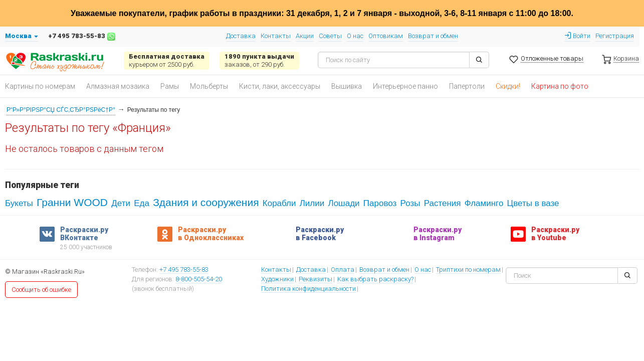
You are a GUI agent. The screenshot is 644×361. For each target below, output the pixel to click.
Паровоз (380, 203)
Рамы (170, 86)
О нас (355, 36)
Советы (330, 36)
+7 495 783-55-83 (184, 270)
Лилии (312, 203)
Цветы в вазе (533, 203)
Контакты (276, 36)
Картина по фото (560, 86)
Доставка (241, 36)
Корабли (279, 203)
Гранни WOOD (72, 202)
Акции (305, 36)
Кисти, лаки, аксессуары (280, 86)
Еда (142, 203)
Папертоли (467, 86)
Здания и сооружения (206, 202)
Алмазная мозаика (118, 86)
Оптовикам (386, 36)
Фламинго (484, 203)
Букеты (19, 203)
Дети (121, 203)
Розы (410, 203)
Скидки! (508, 86)
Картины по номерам (40, 86)
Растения (443, 203)
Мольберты (209, 86)
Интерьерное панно (405, 86)
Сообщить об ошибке (41, 290)
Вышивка (347, 86)
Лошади (344, 203)
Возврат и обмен (433, 36)
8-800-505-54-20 (199, 280)
